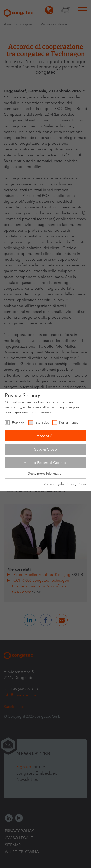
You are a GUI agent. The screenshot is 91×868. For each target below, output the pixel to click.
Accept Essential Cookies (46, 463)
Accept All (46, 436)
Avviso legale (54, 484)
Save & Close (45, 449)
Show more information (46, 473)
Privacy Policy (76, 484)
